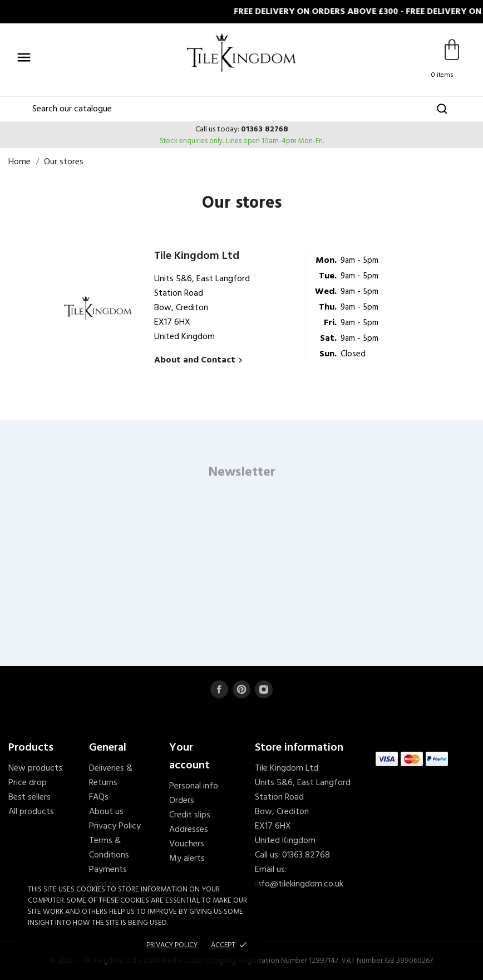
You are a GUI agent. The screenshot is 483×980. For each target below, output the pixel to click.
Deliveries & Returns (111, 776)
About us (106, 812)
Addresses (189, 830)
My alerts (187, 859)
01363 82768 (265, 129)
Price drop (28, 783)
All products (31, 812)
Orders (182, 801)
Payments (108, 870)
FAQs (99, 797)
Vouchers (187, 844)
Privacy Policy (115, 826)
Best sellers (29, 797)
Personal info (194, 786)
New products (35, 768)
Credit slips (190, 815)
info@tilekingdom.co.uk (299, 884)
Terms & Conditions (109, 848)
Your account (189, 757)
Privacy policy (172, 945)
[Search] (241, 109)
